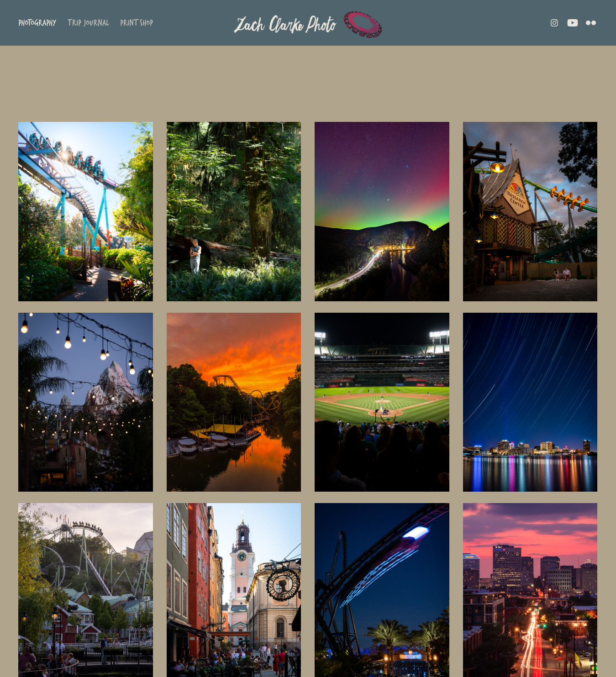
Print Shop (137, 23)
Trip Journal (88, 23)
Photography (37, 23)
